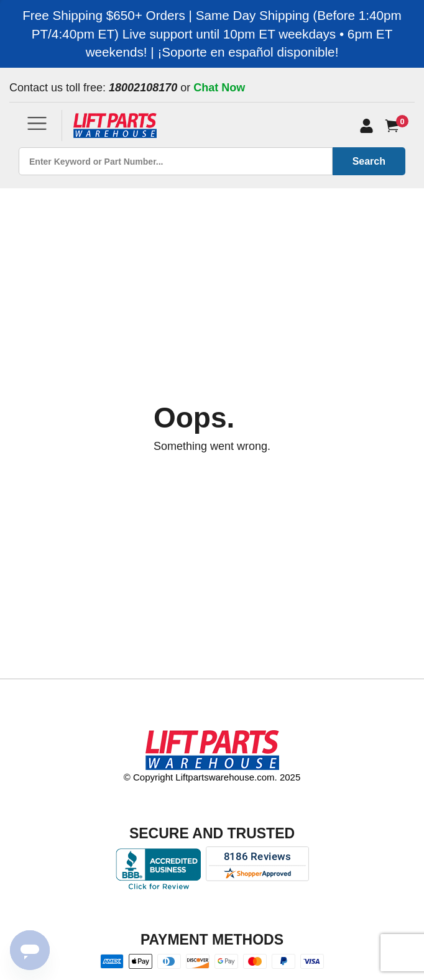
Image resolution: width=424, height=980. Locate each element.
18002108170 (143, 88)
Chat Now (219, 88)
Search (369, 161)
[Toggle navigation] (37, 123)
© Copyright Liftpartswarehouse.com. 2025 (212, 777)
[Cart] (394, 126)
